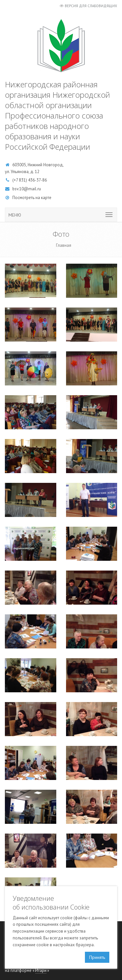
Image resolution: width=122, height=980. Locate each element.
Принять (97, 957)
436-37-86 (37, 180)
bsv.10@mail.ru (27, 189)
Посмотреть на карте (32, 198)
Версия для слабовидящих (91, 6)
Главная (64, 245)
